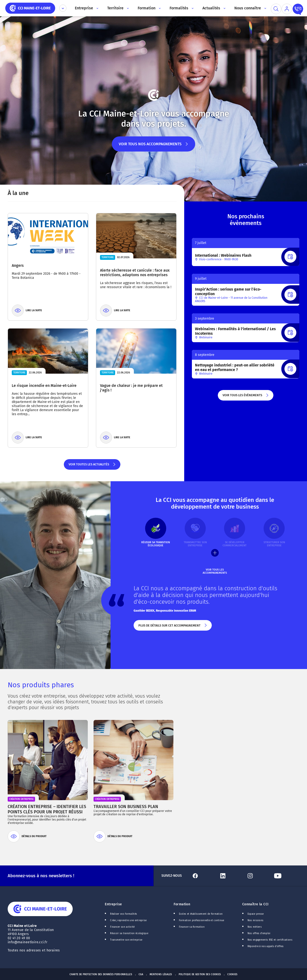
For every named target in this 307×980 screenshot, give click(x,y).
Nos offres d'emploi (259, 933)
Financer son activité (122, 927)
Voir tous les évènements (246, 397)
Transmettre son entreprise (126, 940)
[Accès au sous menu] (97, 8)
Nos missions (256, 920)
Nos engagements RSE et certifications (270, 940)
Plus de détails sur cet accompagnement (173, 627)
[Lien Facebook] (203, 876)
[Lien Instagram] (258, 876)
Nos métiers (255, 927)
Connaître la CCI (255, 904)
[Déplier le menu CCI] (63, 8)
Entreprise (113, 904)
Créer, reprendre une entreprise (128, 920)
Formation (182, 904)
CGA (141, 974)
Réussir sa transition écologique (129, 933)
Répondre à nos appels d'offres (266, 946)
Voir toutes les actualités (92, 466)
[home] (30, 8)
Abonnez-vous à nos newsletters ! (41, 876)
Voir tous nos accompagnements (154, 147)
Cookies (232, 974)
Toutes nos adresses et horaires (34, 950)
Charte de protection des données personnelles (101, 974)
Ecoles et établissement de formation (201, 914)
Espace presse (256, 914)
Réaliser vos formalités (124, 914)
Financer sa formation (192, 927)
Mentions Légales (161, 974)
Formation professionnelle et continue (202, 920)
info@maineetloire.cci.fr (27, 942)
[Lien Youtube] (286, 876)
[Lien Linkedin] (231, 876)
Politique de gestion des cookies (200, 974)
